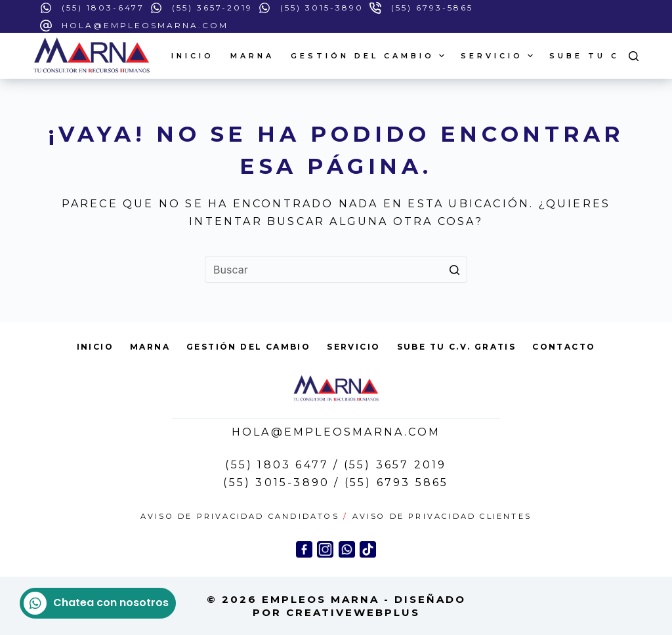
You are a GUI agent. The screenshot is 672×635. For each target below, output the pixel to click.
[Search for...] (336, 270)
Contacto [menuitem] (564, 347)
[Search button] (454, 270)
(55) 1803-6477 (103, 8)
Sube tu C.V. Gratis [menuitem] (457, 347)
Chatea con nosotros (96, 603)
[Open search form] (634, 56)
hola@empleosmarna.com (145, 25)
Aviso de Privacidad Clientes (442, 516)
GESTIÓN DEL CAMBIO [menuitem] (369, 56)
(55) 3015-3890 (322, 8)
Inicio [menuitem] (193, 56)
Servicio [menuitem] (498, 56)
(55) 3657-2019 (212, 8)
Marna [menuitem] (252, 56)
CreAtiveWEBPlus (353, 612)
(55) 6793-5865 (432, 8)
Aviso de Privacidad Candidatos (240, 516)
